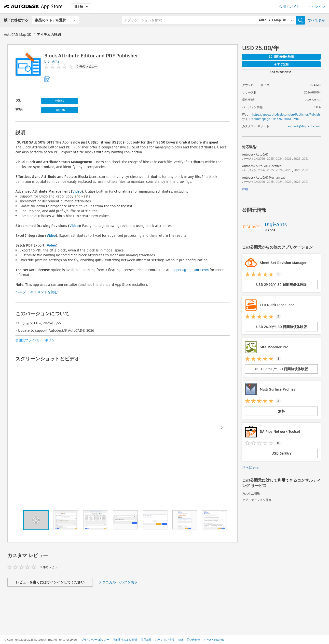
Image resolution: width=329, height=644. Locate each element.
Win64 (60, 101)
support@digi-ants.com (190, 270)
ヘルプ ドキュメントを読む (37, 292)
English (60, 110)
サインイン (316, 7)
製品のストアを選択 (51, 20)
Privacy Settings (214, 640)
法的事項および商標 (125, 640)
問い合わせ (193, 640)
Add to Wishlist (282, 72)
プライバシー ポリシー (95, 640)
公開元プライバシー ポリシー (37, 340)
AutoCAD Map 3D (18, 35)
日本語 (81, 7)
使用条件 (146, 640)
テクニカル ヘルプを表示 (118, 582)
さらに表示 (251, 467)
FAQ (180, 640)
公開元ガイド (289, 7)
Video (77, 191)
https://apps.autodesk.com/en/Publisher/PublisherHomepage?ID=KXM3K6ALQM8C (286, 117)
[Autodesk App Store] (34, 7)
